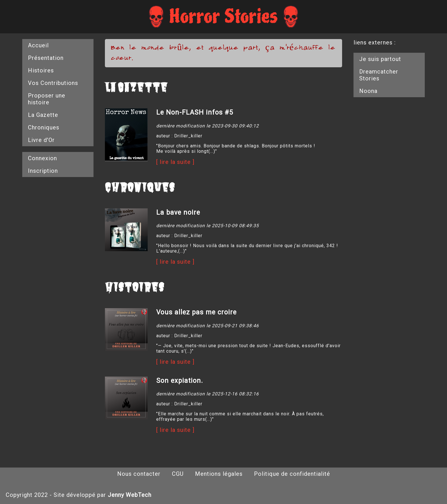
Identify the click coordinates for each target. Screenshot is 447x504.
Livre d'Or (41, 140)
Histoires (41, 70)
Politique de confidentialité (292, 474)
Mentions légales (219, 474)
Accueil (38, 45)
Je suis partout (380, 59)
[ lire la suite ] (175, 162)
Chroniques (44, 127)
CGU (178, 474)
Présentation (46, 58)
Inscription (43, 171)
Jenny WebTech (130, 495)
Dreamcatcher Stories (379, 75)
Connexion (42, 158)
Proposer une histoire (47, 99)
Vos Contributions (53, 83)
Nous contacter (139, 474)
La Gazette (43, 115)
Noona (368, 91)
